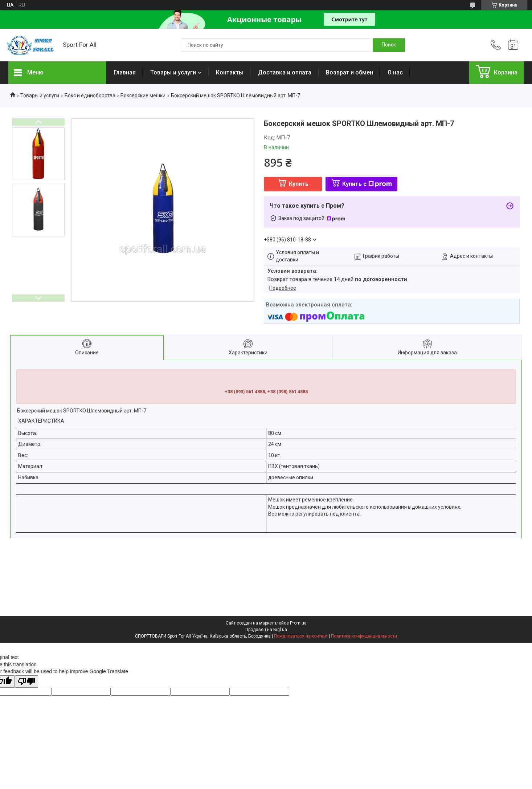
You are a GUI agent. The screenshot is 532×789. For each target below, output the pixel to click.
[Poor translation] (26, 682)
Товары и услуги (173, 72)
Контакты (230, 72)
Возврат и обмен (349, 72)
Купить (299, 184)
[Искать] (389, 45)
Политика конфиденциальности (364, 636)
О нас (395, 72)
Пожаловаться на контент (301, 636)
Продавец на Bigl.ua (266, 630)
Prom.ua (298, 623)
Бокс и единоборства (90, 95)
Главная (125, 72)
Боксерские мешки (143, 95)
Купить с (367, 184)
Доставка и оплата (285, 72)
